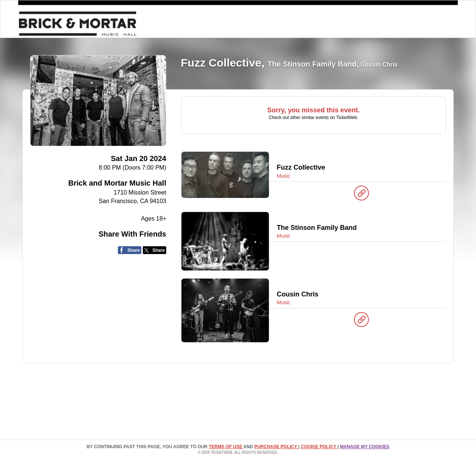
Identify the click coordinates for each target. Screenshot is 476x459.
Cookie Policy (319, 447)
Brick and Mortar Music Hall (117, 183)
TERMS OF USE (226, 447)
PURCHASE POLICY (276, 447)
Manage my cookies (365, 447)
